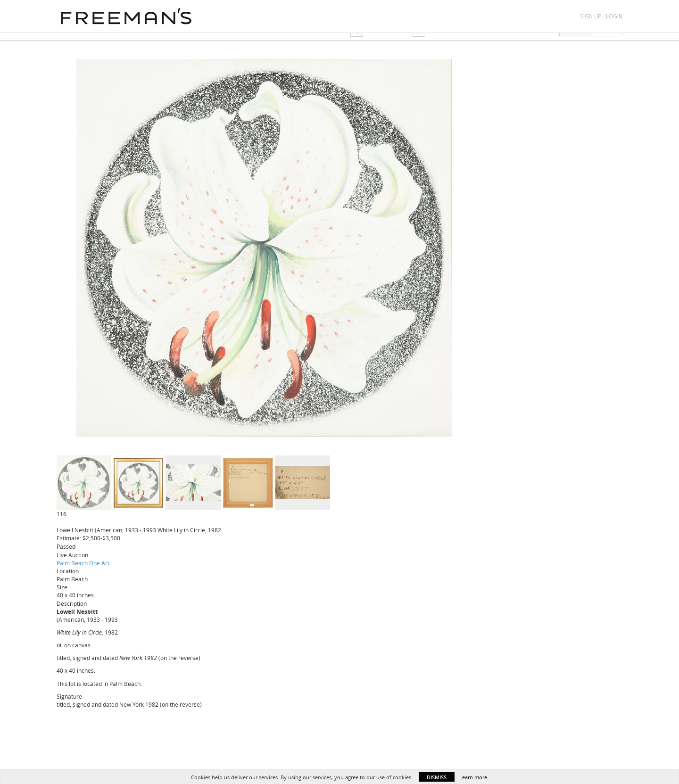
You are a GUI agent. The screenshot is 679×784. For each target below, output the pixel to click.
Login (614, 16)
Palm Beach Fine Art (83, 563)
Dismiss (437, 777)
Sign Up (591, 16)
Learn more (473, 777)
